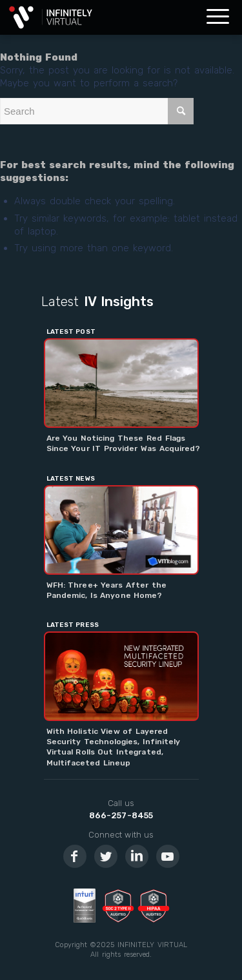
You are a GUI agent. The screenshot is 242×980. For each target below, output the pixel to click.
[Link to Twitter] (106, 856)
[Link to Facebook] (75, 856)
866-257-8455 (121, 815)
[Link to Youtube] (168, 856)
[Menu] (218, 17)
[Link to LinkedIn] (137, 856)
